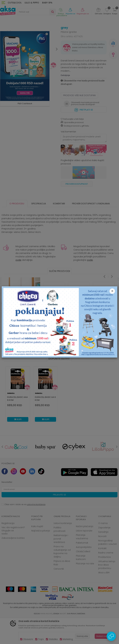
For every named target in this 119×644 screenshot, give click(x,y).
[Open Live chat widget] (111, 636)
